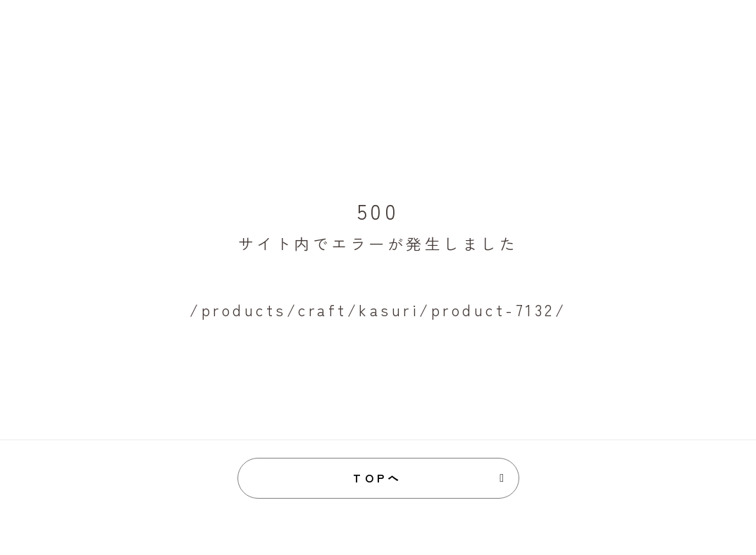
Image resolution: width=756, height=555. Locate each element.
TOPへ (378, 478)
